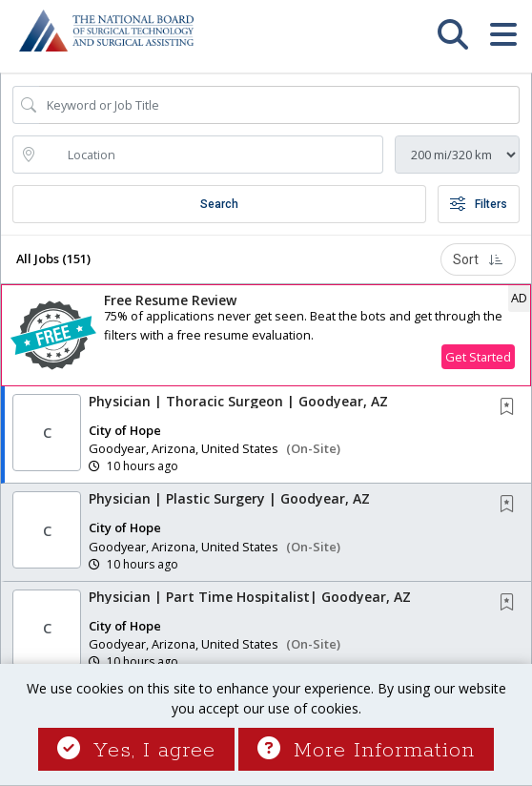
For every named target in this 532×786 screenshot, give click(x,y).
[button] (503, 43)
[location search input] (211, 155)
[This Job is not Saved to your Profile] (511, 408)
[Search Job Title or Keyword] (279, 105)
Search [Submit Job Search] (219, 204)
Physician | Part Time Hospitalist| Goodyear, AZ (250, 597)
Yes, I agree (136, 750)
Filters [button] (479, 204)
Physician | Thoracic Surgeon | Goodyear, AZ (238, 401)
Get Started (478, 357)
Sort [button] (478, 259)
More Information (366, 750)
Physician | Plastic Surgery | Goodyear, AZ (229, 498)
